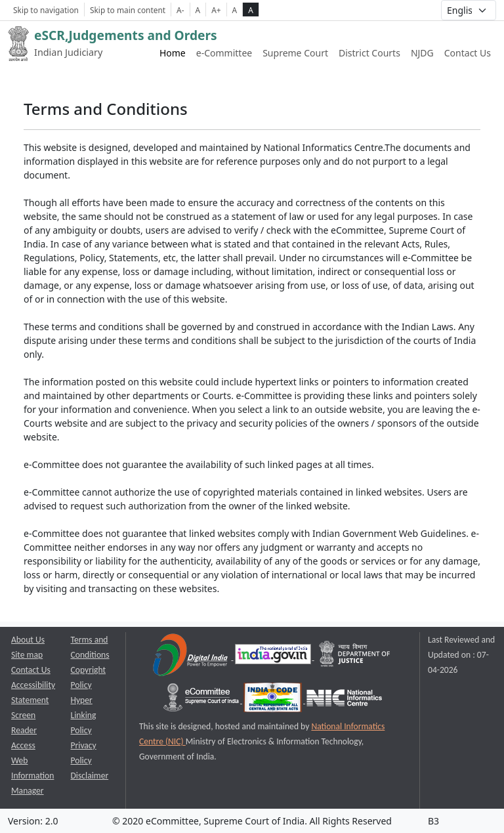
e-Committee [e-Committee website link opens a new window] (224, 53)
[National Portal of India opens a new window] (274, 657)
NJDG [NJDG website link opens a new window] (422, 53)
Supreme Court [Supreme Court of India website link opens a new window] (295, 53)
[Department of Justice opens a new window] (355, 657)
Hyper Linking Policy (84, 715)
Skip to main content (128, 10)
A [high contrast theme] (251, 10)
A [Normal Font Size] (198, 10)
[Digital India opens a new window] (191, 657)
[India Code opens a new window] (274, 700)
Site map (27, 655)
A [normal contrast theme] (235, 10)
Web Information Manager (32, 776)
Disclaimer (90, 776)
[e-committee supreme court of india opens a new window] (202, 700)
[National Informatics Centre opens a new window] (344, 700)
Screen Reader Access (24, 730)
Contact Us (468, 53)
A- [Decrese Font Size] (180, 10)
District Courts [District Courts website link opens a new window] (369, 53)
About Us (28, 640)
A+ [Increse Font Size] (216, 10)
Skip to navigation (46, 10)
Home (173, 53)
